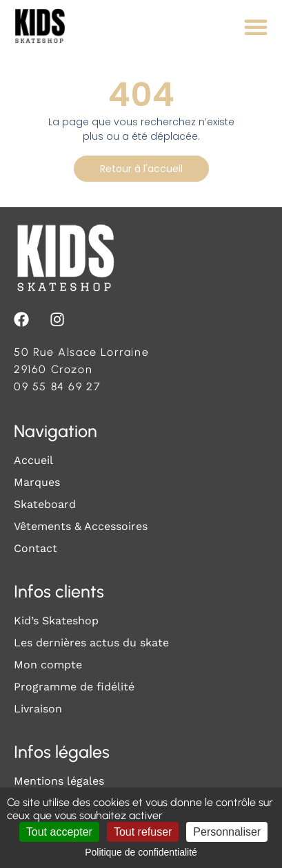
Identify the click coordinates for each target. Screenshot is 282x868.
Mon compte (48, 665)
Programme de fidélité (74, 687)
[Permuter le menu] (256, 27)
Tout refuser (143, 832)
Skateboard (45, 504)
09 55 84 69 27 (57, 387)
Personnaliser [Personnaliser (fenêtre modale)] (227, 832)
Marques (37, 482)
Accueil (33, 460)
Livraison (38, 709)
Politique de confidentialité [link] (141, 852)
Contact (36, 548)
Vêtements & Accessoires (81, 526)
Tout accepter (59, 832)
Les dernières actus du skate (91, 643)
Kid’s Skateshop (56, 621)
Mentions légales (59, 781)
